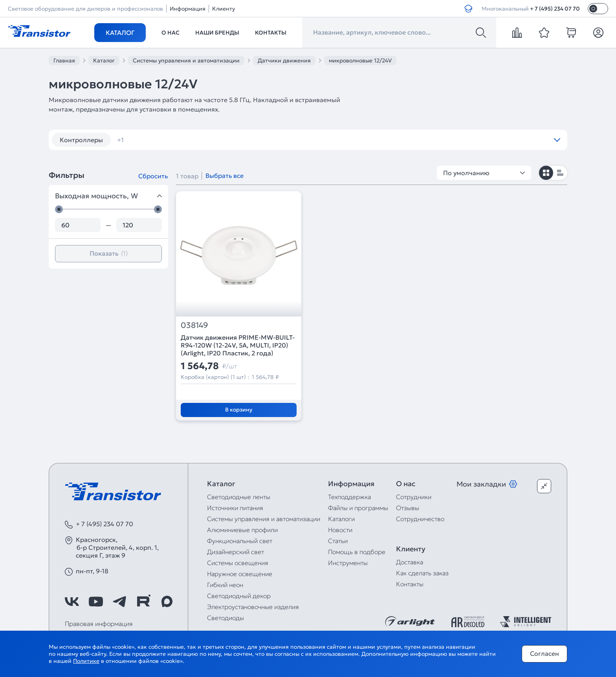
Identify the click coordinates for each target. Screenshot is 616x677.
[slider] (59, 209)
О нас (170, 33)
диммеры (137, 140)
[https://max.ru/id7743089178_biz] (167, 602)
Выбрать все (225, 176)
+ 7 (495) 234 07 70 (555, 9)
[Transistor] (39, 30)
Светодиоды (225, 618)
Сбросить (153, 176)
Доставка (410, 562)
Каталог (120, 33)
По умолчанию (484, 173)
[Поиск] (481, 33)
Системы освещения (238, 563)
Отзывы (408, 508)
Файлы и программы (358, 508)
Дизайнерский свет (236, 552)
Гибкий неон (225, 585)
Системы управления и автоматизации (264, 519)
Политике (86, 661)
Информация (188, 9)
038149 (194, 325)
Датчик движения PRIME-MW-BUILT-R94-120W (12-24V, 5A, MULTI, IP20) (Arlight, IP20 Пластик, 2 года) (238, 345)
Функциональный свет (240, 541)
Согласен (544, 653)
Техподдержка (349, 497)
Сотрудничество (420, 519)
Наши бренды (217, 33)
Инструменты (348, 563)
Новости (340, 530)
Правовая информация (99, 624)
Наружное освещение (240, 574)
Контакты (271, 33)
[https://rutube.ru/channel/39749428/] (143, 602)
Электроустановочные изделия (253, 607)
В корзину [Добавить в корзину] (239, 410)
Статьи (338, 541)
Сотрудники (414, 497)
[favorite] (544, 33)
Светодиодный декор (239, 596)
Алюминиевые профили (242, 530)
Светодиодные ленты (239, 497)
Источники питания (235, 508)
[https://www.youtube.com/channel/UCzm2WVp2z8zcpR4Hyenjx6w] (96, 602)
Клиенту (224, 9)
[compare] (517, 33)
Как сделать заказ (422, 573)
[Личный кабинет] (598, 33)
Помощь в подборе (357, 552)
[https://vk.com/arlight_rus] (72, 602)
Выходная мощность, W (108, 196)
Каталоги (341, 519)
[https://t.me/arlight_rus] (119, 602)
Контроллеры (81, 140)
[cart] (571, 33)
